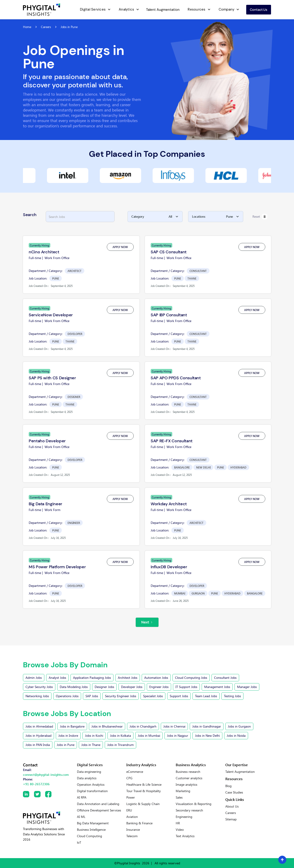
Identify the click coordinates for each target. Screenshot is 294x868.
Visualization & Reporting (194, 804)
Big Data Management (93, 823)
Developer (75, 334)
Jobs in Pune (66, 745)
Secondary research (189, 810)
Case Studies (234, 792)
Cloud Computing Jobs (191, 678)
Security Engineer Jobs (121, 696)
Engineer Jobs (159, 687)
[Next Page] (147, 622)
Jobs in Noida (236, 735)
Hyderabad (238, 467)
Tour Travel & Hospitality (144, 791)
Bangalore (182, 467)
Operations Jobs (67, 696)
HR (178, 823)
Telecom (132, 836)
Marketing (183, 791)
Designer (74, 397)
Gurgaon (198, 593)
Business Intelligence (91, 830)
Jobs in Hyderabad (38, 735)
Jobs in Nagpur (178, 735)
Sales (179, 797)
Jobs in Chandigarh (143, 726)
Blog (228, 786)
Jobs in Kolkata (120, 735)
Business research (188, 772)
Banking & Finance (139, 823)
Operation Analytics (91, 785)
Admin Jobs (34, 678)
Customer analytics (189, 778)
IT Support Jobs (186, 687)
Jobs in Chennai (174, 726)
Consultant (198, 271)
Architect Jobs (128, 678)
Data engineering (89, 772)
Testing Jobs (232, 696)
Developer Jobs (132, 687)
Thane (192, 278)
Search (30, 215)
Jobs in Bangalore (72, 726)
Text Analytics (185, 836)
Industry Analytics (141, 765)
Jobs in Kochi (94, 735)
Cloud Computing (89, 836)
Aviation (132, 817)
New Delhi (203, 467)
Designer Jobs (104, 687)
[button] (95, 10)
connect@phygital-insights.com (46, 775)
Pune (56, 278)
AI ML (81, 817)
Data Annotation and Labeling (98, 804)
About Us (232, 806)
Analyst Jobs (57, 678)
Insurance (133, 830)
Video (180, 830)
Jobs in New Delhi (207, 735)
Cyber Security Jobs (39, 687)
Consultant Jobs (225, 678)
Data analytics (87, 778)
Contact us (259, 10)
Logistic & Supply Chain (143, 804)
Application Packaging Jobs (92, 678)
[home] (42, 10)
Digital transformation (92, 791)
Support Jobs (179, 696)
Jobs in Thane (91, 745)
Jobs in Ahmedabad (39, 726)
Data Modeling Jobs (74, 687)
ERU (129, 810)
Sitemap (231, 819)
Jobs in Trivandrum (120, 745)
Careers (231, 813)
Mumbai (180, 593)
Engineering (184, 817)
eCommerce (135, 772)
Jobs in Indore (68, 735)
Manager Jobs (247, 687)
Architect (75, 271)
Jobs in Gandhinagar (207, 726)
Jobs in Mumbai (149, 735)
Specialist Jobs (153, 696)
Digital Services (93, 9)
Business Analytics (191, 765)
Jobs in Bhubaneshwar (107, 726)
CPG (129, 778)
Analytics (126, 9)
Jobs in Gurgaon (239, 726)
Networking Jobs (37, 696)
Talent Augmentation (163, 10)
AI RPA (82, 797)
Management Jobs (217, 687)
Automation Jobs (156, 678)
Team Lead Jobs (206, 696)
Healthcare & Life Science (144, 785)
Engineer (74, 523)
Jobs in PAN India (38, 745)
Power (131, 797)
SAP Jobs (92, 696)
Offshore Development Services (99, 810)
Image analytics (187, 785)
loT (79, 842)
